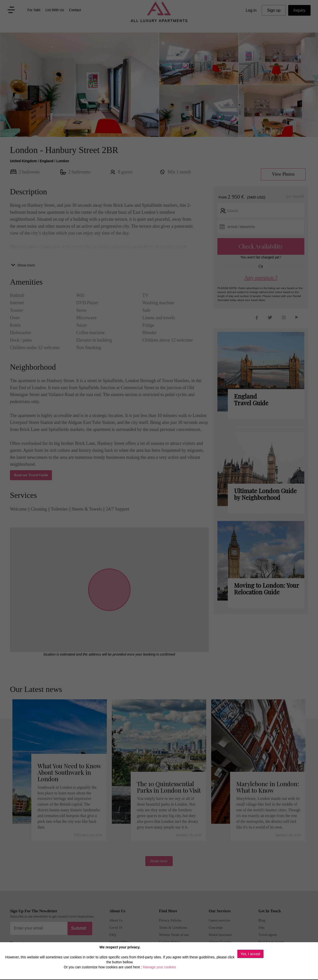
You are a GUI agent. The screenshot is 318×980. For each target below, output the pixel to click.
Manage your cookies (159, 967)
